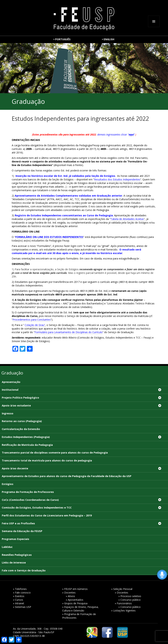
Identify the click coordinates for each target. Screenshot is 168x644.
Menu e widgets (154, 27)
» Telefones (20, 589)
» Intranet (19, 603)
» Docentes (69, 593)
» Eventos (19, 596)
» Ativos (70, 596)
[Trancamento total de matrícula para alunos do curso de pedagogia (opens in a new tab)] (84, 461)
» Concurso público (130, 600)
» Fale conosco (22, 593)
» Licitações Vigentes (123, 610)
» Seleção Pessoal (122, 589)
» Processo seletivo (130, 596)
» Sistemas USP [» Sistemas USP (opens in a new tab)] (22, 607)
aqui (131, 134)
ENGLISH (109, 39)
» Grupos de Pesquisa (75, 603)
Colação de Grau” (35, 325)
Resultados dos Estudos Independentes (117, 179)
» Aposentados (75, 600)
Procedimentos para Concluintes (32, 320)
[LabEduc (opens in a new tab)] (84, 547)
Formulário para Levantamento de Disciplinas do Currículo (69, 332)
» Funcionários (123, 603)
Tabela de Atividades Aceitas (127, 219)
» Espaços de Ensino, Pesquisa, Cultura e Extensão (80, 609)
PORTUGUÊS (63, 39)
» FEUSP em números (75, 589)
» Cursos (18, 600)
